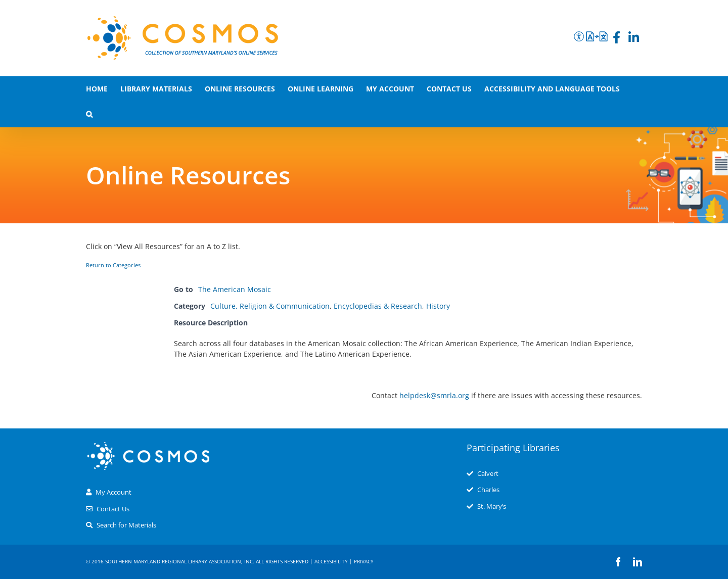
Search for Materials (126, 525)
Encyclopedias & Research (378, 306)
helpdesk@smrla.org (434, 395)
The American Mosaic (235, 289)
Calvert (488, 473)
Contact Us (113, 509)
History (438, 306)
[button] (89, 114)
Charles (488, 490)
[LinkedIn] (634, 39)
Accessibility (331, 561)
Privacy (364, 561)
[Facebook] (617, 39)
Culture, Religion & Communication (270, 306)
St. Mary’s (492, 506)
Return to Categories (113, 265)
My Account (113, 492)
